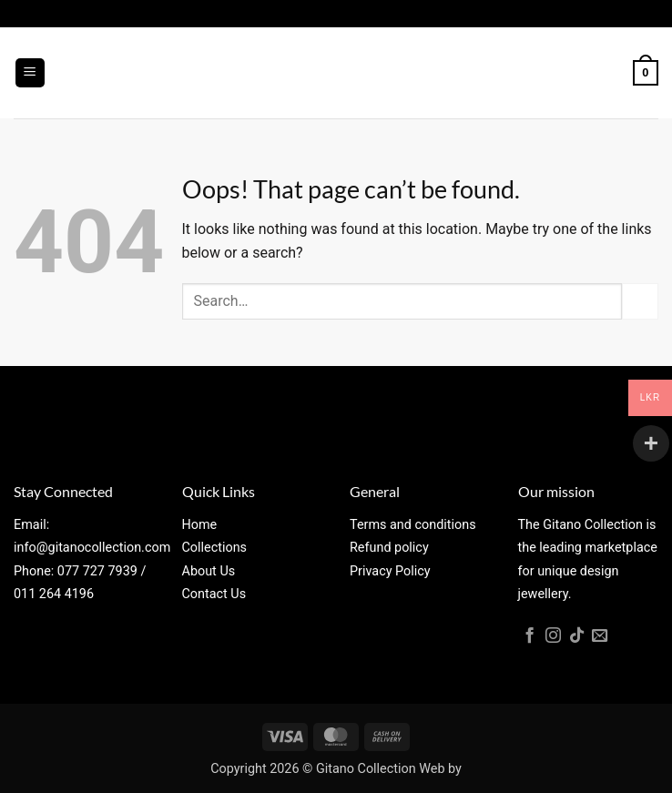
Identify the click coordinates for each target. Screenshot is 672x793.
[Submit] (640, 301)
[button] (30, 73)
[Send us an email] (600, 636)
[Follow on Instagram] (553, 636)
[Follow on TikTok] (577, 636)
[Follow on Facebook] (529, 636)
